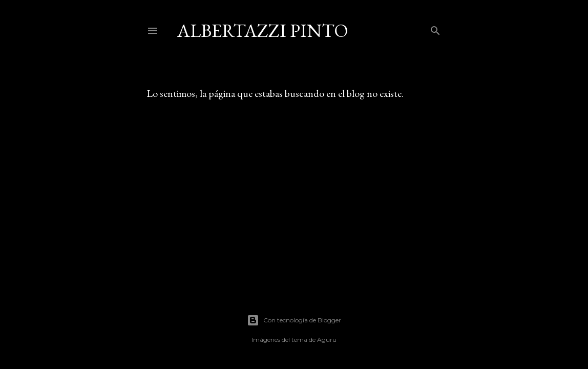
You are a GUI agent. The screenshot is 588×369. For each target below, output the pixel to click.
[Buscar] (435, 28)
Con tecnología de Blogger (294, 320)
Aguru (327, 340)
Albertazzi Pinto (263, 30)
